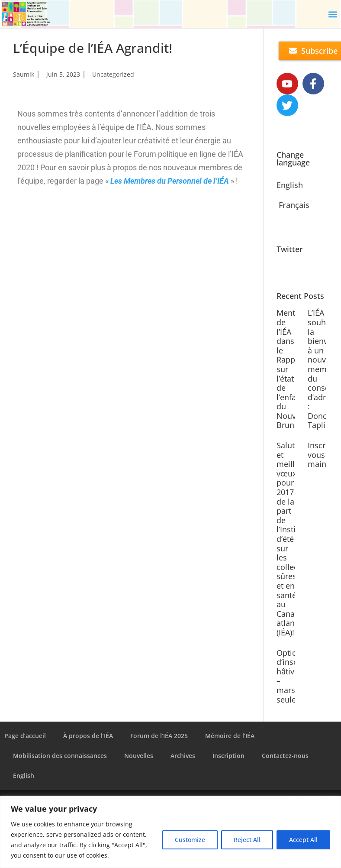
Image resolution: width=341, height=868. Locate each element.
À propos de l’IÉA (88, 736)
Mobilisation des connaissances (60, 756)
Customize (190, 840)
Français (294, 205)
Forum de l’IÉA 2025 (159, 736)
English (290, 185)
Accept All (303, 840)
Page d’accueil (25, 736)
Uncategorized (113, 74)
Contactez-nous (285, 756)
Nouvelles (139, 756)
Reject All (247, 840)
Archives (183, 756)
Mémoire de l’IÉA (230, 736)
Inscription (228, 756)
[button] (333, 14)
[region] (170, 832)
